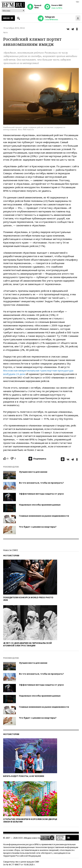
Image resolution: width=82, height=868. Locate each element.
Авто (5, 32)
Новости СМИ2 (10, 550)
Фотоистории (11, 556)
